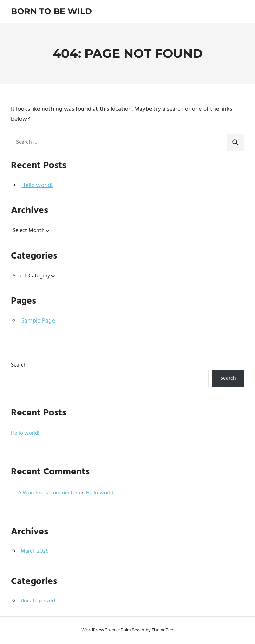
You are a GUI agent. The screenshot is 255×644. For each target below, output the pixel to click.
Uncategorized (38, 601)
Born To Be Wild (51, 11)
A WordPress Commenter (48, 493)
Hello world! (37, 185)
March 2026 (34, 551)
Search (19, 365)
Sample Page (38, 321)
